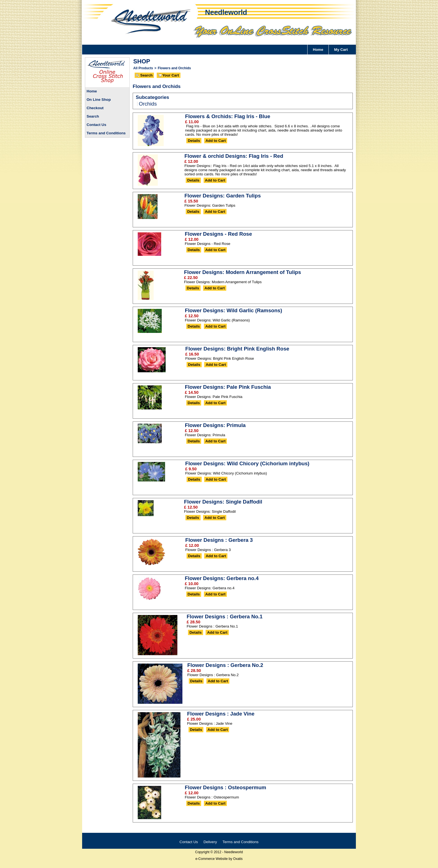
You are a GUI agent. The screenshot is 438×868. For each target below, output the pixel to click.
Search (93, 116)
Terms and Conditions (106, 133)
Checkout (95, 108)
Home (318, 50)
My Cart (341, 50)
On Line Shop (99, 100)
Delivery (210, 842)
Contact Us (96, 125)
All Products (143, 68)
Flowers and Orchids (174, 68)
